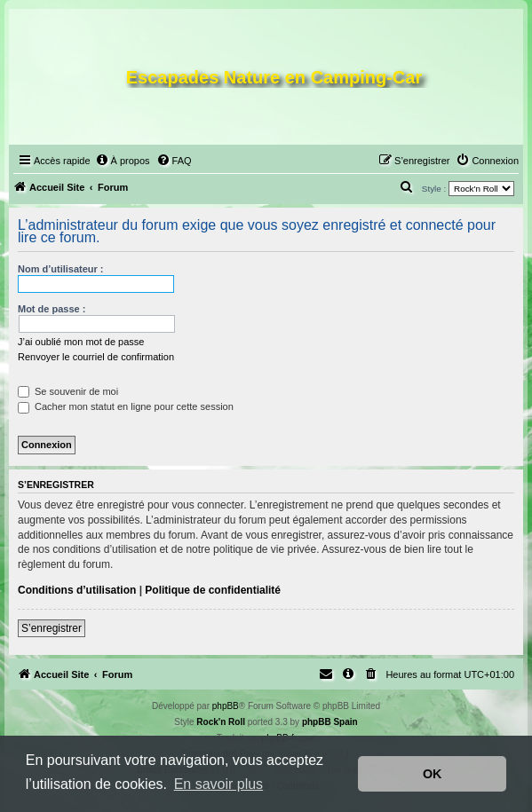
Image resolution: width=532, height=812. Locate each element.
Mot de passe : (52, 309)
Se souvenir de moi (68, 391)
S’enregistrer (52, 628)
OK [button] (433, 774)
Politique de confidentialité (213, 590)
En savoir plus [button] (219, 784)
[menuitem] (123, 161)
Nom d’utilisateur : (61, 269)
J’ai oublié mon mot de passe (81, 342)
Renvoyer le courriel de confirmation (96, 357)
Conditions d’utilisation (77, 590)
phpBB (226, 706)
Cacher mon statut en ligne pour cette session (126, 406)
